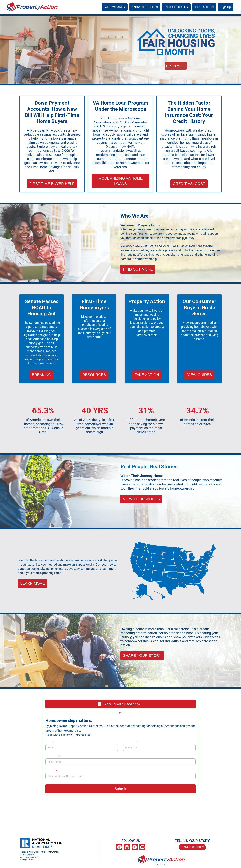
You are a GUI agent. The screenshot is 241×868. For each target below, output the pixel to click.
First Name (130, 742)
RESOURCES (94, 375)
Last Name (53, 756)
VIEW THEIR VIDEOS (141, 499)
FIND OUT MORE (138, 269)
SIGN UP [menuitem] (225, 7)
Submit (121, 789)
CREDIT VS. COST (189, 184)
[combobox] (121, 776)
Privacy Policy (162, 865)
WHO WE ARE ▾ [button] (114, 7)
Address (53, 771)
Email (50, 742)
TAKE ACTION (147, 375)
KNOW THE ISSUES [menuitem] (144, 7)
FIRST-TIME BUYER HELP (52, 184)
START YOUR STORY (192, 847)
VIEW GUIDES (199, 375)
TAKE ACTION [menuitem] (203, 7)
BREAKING (42, 375)
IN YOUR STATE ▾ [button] (175, 7)
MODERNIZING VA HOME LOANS (120, 181)
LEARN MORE (33, 583)
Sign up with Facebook (119, 704)
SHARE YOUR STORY (142, 656)
